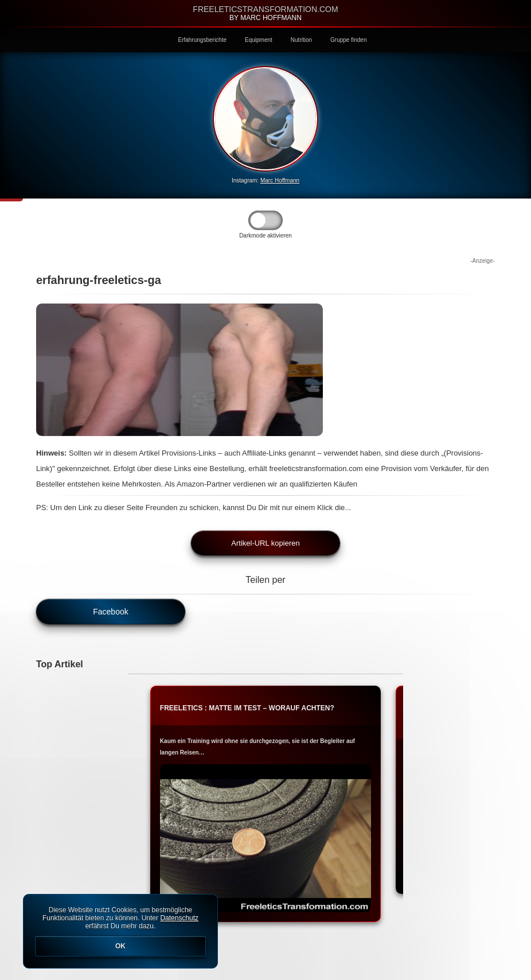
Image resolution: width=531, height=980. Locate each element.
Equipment (259, 40)
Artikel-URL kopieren (265, 543)
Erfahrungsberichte (203, 40)
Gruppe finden (348, 40)
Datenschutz (179, 918)
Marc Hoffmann (280, 180)
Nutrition (301, 40)
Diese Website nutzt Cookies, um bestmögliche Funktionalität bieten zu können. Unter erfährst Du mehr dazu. (120, 931)
